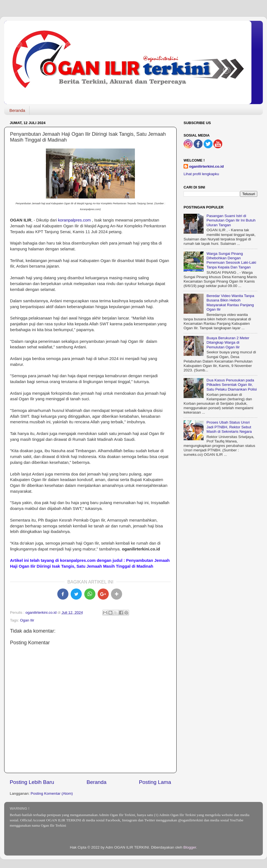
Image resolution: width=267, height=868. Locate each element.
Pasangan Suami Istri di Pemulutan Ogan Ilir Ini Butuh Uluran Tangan (231, 220)
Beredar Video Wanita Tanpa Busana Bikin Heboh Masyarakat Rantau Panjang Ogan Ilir (230, 303)
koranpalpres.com (74, 220)
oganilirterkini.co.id (207, 166)
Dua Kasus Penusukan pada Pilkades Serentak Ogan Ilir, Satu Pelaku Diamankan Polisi (232, 385)
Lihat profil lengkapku (201, 174)
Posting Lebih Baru (32, 782)
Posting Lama (155, 782)
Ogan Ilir (27, 620)
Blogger (190, 847)
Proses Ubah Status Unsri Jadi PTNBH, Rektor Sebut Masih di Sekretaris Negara (229, 427)
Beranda (17, 110)
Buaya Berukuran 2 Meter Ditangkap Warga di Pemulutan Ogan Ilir (228, 342)
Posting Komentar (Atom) (52, 793)
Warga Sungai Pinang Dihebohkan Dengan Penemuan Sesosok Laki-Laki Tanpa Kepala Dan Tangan (231, 260)
